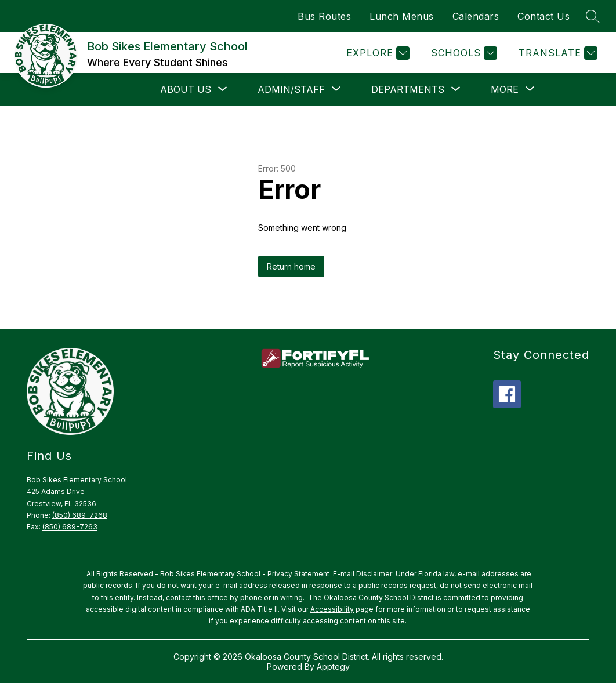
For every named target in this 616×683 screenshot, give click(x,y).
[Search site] (593, 16)
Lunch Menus (402, 16)
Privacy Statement (298, 574)
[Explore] (376, 53)
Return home (291, 266)
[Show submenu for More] (505, 89)
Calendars (476, 16)
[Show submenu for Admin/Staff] (291, 89)
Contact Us (543, 16)
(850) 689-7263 (70, 527)
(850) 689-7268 (80, 515)
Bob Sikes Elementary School (210, 574)
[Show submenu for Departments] (408, 89)
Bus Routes (324, 16)
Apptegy (333, 666)
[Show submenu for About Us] (186, 89)
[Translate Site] (557, 53)
